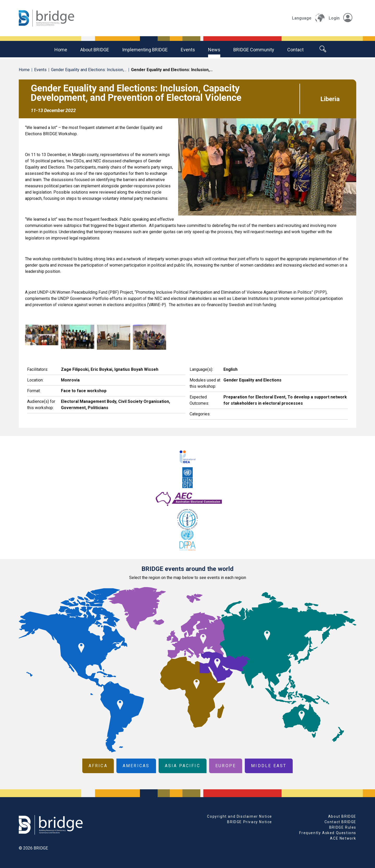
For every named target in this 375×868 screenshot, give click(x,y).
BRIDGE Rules (343, 827)
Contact (295, 50)
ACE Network (343, 838)
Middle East (269, 766)
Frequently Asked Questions (328, 833)
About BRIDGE (95, 50)
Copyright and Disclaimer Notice (240, 816)
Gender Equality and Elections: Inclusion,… (89, 70)
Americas (136, 766)
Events (188, 50)
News (214, 50)
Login (340, 18)
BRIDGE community (254, 50)
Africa (98, 766)
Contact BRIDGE (340, 822)
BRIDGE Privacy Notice (250, 822)
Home (61, 50)
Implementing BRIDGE (145, 50)
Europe (226, 766)
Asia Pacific (183, 766)
